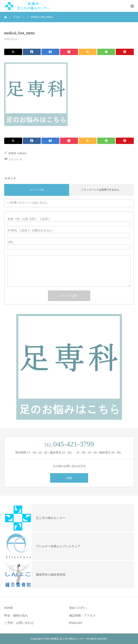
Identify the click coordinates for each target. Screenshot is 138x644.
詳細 (69, 478)
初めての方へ (78, 608)
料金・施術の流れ (16, 615)
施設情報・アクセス (82, 615)
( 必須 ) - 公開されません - (31, 230)
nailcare (22, 153)
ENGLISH (76, 623)
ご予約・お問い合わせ (19, 623)
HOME (9, 608)
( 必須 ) (29, 219)
